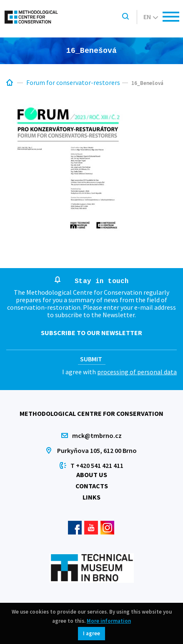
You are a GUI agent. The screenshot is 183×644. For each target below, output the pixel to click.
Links (91, 497)
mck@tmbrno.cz (97, 435)
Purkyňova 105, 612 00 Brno (97, 450)
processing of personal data (137, 372)
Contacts (92, 486)
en (151, 17)
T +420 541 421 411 (97, 465)
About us (92, 475)
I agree (91, 633)
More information (109, 621)
